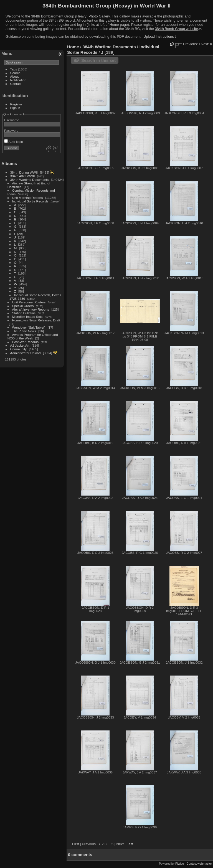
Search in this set (98, 60)
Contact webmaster (199, 864)
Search (15, 73)
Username (12, 120)
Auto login (14, 142)
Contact (16, 84)
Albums (9, 163)
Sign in (15, 108)
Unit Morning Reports (28, 198)
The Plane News (24, 331)
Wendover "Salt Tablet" (29, 327)
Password (11, 130)
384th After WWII (23, 176)
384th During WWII (24, 172)
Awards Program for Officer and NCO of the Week (33, 336)
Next (120, 844)
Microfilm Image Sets (27, 317)
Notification (18, 80)
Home (73, 47)
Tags (14, 69)
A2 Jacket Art (20, 345)
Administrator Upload (26, 353)
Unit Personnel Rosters (29, 302)
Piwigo (180, 864)
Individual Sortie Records (30, 201)
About (15, 76)
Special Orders (23, 306)
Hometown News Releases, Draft (36, 320)
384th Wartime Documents (30, 180)
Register (16, 104)
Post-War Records (26, 342)
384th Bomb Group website (177, 29)
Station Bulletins (24, 313)
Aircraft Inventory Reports (31, 309)
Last (130, 844)
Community (19, 349)
